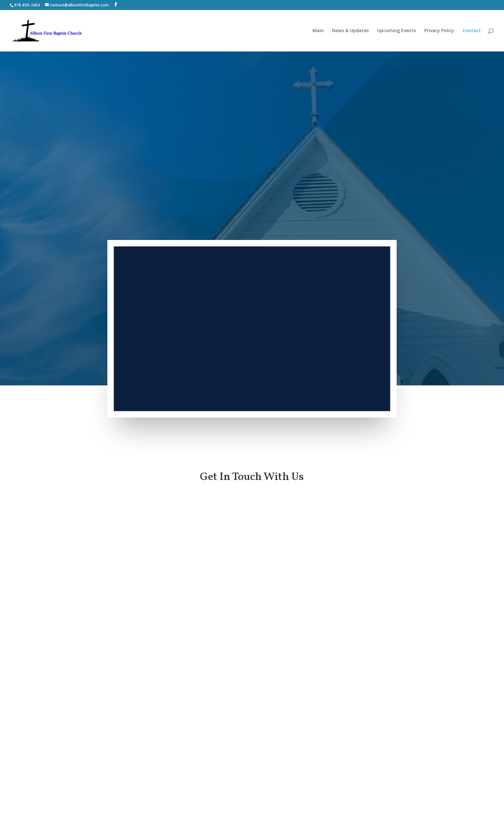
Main (318, 31)
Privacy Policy (439, 31)
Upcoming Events (396, 31)
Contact (472, 31)
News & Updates (350, 31)
